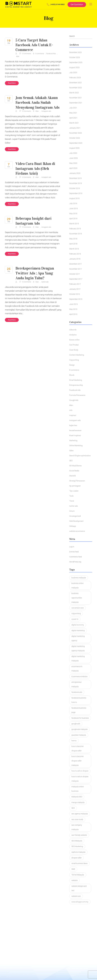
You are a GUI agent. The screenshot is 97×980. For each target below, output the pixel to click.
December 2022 (75, 83)
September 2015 (76, 299)
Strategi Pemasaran (77, 481)
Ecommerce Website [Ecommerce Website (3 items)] (79, 676)
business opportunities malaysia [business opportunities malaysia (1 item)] (77, 598)
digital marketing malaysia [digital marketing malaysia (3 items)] (78, 659)
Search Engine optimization (80, 456)
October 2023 (75, 57)
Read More (12, 83)
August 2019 (74, 198)
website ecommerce (77, 531)
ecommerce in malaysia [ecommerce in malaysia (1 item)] (77, 669)
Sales (71, 451)
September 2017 (76, 279)
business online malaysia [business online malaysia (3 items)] (77, 585)
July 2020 (73, 153)
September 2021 (76, 103)
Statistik (73, 476)
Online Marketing (76, 446)
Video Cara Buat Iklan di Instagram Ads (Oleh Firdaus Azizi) (36, 168)
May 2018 (73, 239)
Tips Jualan (74, 491)
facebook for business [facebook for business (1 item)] (80, 718)
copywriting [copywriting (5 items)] (76, 614)
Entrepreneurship (76, 385)
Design (72, 365)
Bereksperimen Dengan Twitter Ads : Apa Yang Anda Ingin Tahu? (35, 273)
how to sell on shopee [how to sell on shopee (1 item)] (80, 771)
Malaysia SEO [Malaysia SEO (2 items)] (77, 797)
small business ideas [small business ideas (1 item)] (80, 863)
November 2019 (76, 183)
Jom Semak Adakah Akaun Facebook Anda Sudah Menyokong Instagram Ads (38, 102)
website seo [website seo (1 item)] (76, 896)
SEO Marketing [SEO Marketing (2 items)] (77, 846)
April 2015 (73, 314)
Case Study (74, 350)
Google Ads (74, 400)
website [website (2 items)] (75, 880)
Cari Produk (74, 345)
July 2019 (73, 203)
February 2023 (75, 78)
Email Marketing (76, 380)
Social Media (74, 471)
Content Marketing (77, 355)
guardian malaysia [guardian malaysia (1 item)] (79, 735)
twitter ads (45, 282)
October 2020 (75, 138)
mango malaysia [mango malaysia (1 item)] (78, 802)
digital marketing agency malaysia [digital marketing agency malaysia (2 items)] (78, 648)
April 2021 (73, 118)
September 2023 (76, 62)
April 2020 (73, 168)
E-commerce (40, 54)
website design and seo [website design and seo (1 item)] (79, 888)
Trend (72, 501)
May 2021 (73, 113)
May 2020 (73, 163)
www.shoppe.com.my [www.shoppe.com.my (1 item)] (80, 902)
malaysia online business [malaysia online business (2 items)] (78, 789)
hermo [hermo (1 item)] (74, 741)
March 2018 (74, 249)
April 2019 (73, 219)
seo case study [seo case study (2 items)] (77, 819)
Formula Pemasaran (77, 395)
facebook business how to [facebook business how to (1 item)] (79, 700)
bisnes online (74, 340)
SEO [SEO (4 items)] (73, 808)
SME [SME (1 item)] (73, 869)
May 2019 (73, 214)
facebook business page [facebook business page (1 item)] (79, 710)
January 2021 (75, 128)
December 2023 (75, 52)
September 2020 (76, 143)
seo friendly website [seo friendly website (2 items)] (79, 835)
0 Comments (25, 54)
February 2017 (75, 284)
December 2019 (75, 178)
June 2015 (74, 304)
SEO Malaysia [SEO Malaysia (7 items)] (77, 841)
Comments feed (76, 557)
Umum (72, 511)
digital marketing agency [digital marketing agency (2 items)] (78, 638)
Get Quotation (77, 4)
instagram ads (46, 111)
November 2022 (76, 88)
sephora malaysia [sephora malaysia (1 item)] (78, 852)
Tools (71, 496)
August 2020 (74, 148)
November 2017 (76, 269)
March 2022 (74, 93)
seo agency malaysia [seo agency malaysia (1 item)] (80, 814)
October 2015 (75, 294)
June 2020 (74, 158)
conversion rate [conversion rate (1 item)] (78, 608)
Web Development (76, 521)
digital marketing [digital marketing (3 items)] (78, 631)
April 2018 (73, 244)
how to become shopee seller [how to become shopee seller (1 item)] (77, 749)
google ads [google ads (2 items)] (76, 724)
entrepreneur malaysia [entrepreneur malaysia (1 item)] (77, 684)
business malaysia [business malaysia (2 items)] (79, 578)
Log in (72, 547)
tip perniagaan (75, 486)
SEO (71, 461)
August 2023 (74, 67)
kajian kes (73, 425)
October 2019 (75, 188)
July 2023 (73, 73)
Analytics (73, 335)
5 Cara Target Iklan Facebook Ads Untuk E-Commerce (34, 45)
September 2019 (76, 193)
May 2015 (73, 309)
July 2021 (73, 108)
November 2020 (76, 133)
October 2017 (75, 274)
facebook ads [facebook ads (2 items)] (77, 692)
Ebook (72, 375)
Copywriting (74, 360)
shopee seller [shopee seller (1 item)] (77, 858)
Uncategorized (75, 516)
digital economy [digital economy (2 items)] (78, 625)
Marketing (73, 441)
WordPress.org (75, 562)
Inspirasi (73, 415)
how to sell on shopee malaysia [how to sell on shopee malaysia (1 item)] (80, 779)
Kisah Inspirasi (75, 435)
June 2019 (74, 208)
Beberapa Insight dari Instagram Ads (34, 221)
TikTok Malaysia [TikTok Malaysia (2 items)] (78, 875)
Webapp (73, 526)
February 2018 (75, 254)
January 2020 (75, 173)
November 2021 (76, 98)
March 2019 (74, 224)
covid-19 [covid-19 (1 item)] (75, 619)
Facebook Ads (51, 54)
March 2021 (74, 123)
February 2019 (75, 229)
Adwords (73, 330)
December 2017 (75, 264)
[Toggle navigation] (91, 4)
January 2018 (75, 259)
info (71, 410)
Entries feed (74, 552)
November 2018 (76, 234)
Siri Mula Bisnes (75, 466)
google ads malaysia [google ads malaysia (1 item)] (80, 729)
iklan (18, 56)
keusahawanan (75, 430)
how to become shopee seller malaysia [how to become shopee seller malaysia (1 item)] (77, 761)
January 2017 (75, 289)
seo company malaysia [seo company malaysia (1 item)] (77, 827)
